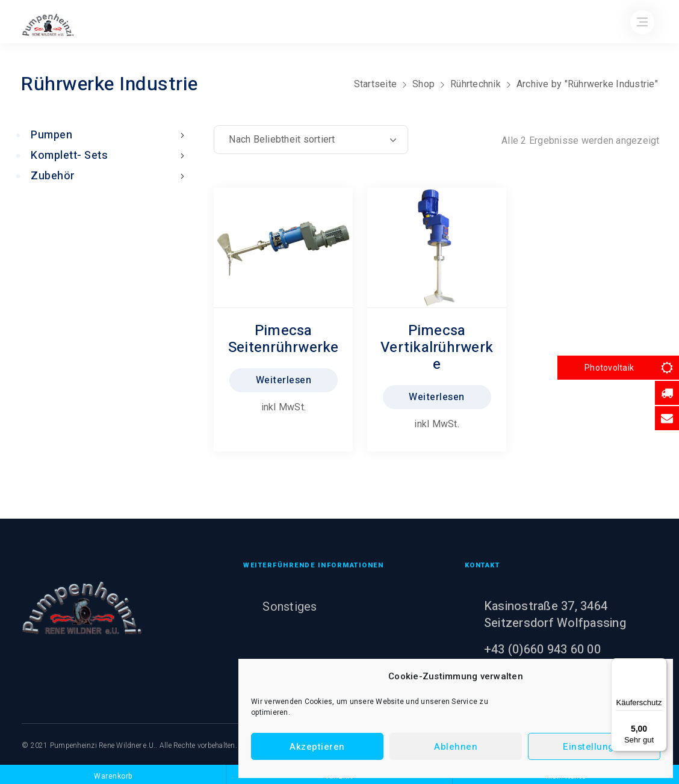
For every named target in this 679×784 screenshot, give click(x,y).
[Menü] (660, 665)
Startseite (376, 84)
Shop (423, 84)
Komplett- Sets (110, 156)
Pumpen (110, 135)
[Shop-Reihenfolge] (311, 140)
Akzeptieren (317, 747)
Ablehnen (456, 747)
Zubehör (110, 176)
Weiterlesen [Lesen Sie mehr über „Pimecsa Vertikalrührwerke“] (437, 397)
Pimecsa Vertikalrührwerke (437, 347)
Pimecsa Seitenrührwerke (284, 339)
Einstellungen (594, 747)
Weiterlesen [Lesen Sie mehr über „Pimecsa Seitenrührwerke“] (284, 380)
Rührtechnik (476, 84)
